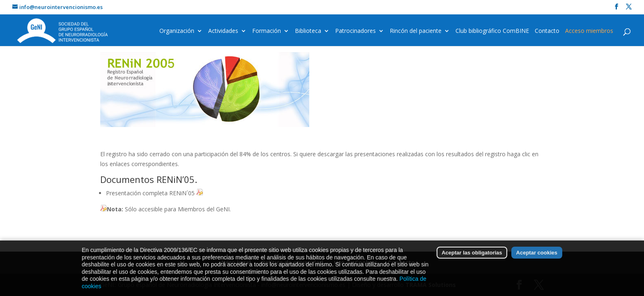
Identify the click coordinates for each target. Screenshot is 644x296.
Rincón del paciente (416, 31)
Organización (177, 31)
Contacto (547, 31)
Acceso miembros (589, 31)
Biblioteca (308, 31)
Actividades (223, 31)
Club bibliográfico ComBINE (492, 31)
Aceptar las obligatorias (472, 257)
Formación (267, 31)
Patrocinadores (355, 31)
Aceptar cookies (537, 257)
